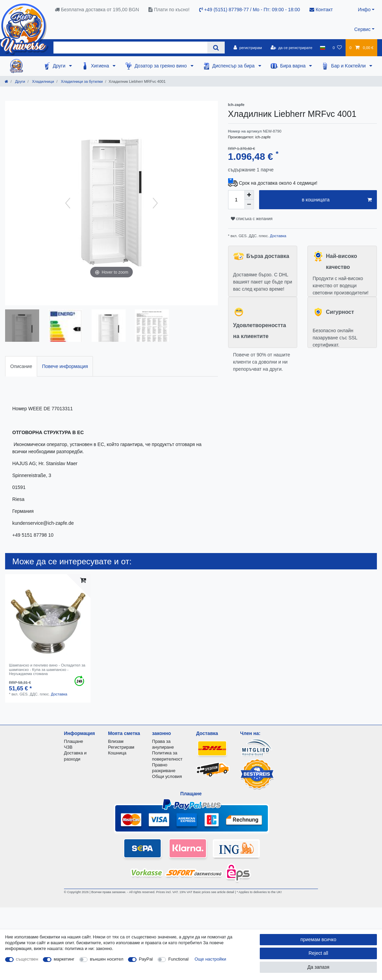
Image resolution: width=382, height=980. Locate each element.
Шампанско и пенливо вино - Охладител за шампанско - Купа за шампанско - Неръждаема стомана (47, 669)
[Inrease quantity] (249, 195)
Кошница (117, 753)
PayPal (146, 959)
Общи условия (167, 776)
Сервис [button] (362, 29)
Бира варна (294, 66)
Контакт (321, 10)
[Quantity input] (236, 200)
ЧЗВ (68, 747)
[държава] (323, 48)
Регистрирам (121, 747)
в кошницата (337, 200)
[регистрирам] (248, 48)
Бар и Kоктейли (349, 66)
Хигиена (101, 66)
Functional (178, 959)
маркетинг (64, 959)
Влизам (116, 741)
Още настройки (211, 959)
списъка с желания (252, 219)
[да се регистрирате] (291, 48)
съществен (27, 959)
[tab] (21, 366)
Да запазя (319, 967)
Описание (21, 366)
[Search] (216, 48)
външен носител (107, 959)
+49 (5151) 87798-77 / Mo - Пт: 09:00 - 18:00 (250, 10)
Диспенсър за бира (234, 66)
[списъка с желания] (337, 48)
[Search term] (130, 48)
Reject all (318, 953)
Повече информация (65, 366)
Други (60, 66)
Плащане (74, 741)
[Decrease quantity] (249, 204)
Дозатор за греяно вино (161, 66)
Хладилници (43, 81)
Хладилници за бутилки (81, 81)
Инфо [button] (364, 10)
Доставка (278, 236)
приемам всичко (318, 939)
